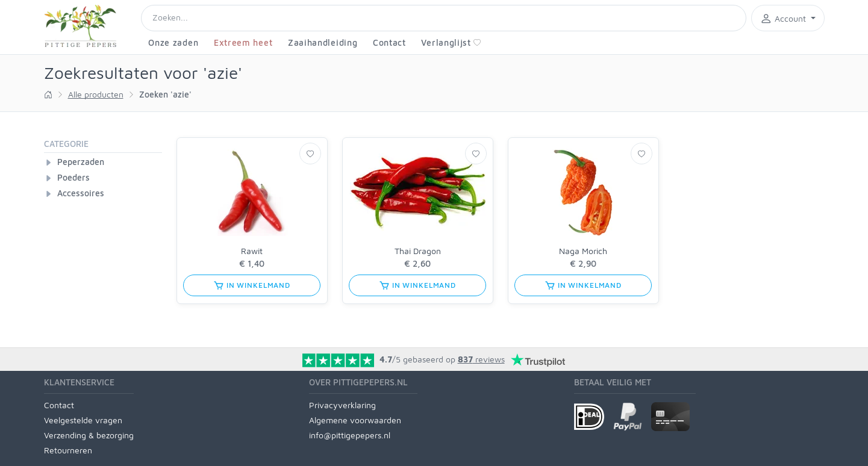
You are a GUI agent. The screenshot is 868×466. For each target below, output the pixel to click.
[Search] (444, 18)
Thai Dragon (418, 251)
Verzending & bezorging (89, 435)
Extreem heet (243, 42)
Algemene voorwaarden (355, 420)
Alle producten (96, 94)
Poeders (73, 177)
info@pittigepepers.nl (350, 435)
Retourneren (68, 450)
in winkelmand (252, 285)
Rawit (252, 251)
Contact (389, 42)
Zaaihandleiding (323, 42)
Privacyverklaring (342, 405)
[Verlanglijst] (310, 154)
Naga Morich (583, 251)
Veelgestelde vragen (83, 420)
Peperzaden (81, 162)
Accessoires (81, 193)
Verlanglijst (451, 42)
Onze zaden (173, 42)
